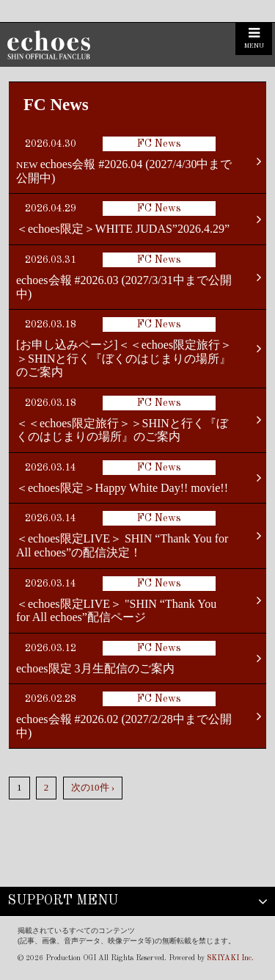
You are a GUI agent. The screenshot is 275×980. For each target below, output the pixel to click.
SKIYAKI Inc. (230, 958)
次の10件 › (93, 787)
